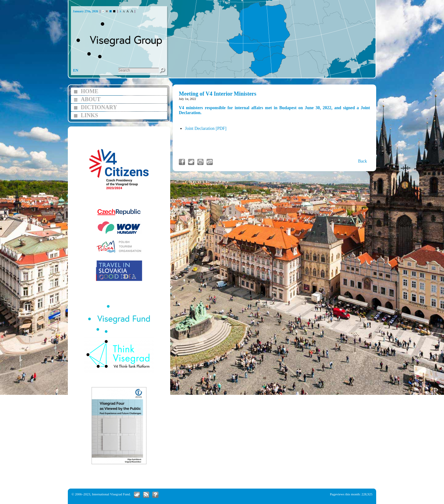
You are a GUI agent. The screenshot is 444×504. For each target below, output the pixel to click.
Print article (200, 162)
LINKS (89, 115)
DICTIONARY (99, 107)
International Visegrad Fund (111, 494)
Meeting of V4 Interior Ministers (218, 94)
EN (76, 70)
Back (362, 161)
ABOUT (91, 99)
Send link (210, 162)
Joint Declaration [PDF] (206, 128)
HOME (90, 91)
